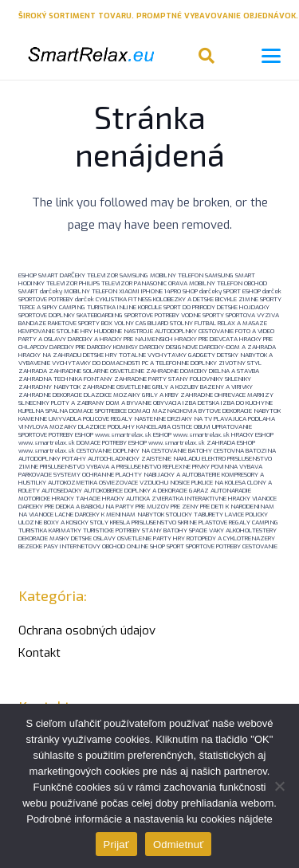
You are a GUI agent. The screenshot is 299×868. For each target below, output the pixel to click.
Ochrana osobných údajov (87, 630)
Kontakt (39, 653)
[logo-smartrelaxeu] (90, 56)
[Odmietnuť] (279, 786)
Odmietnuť (179, 844)
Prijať (116, 844)
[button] (207, 56)
